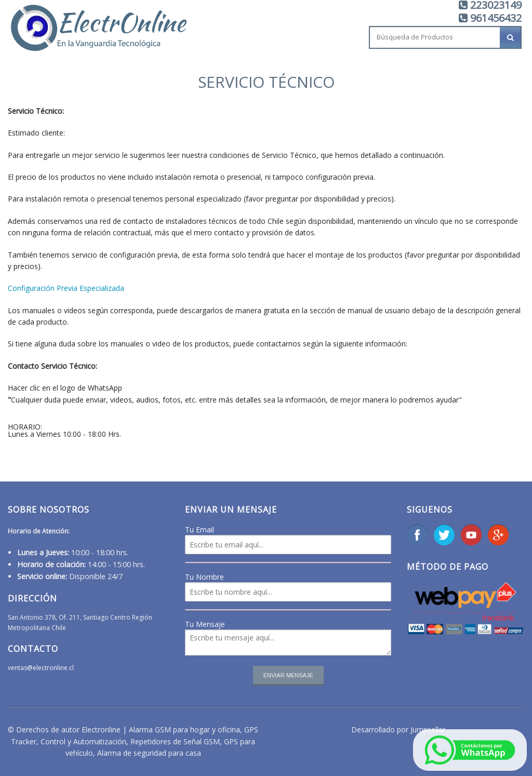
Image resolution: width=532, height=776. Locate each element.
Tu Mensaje (205, 624)
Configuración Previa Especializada (66, 288)
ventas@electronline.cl (41, 668)
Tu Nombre (204, 577)
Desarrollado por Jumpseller (398, 730)
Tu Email (199, 530)
